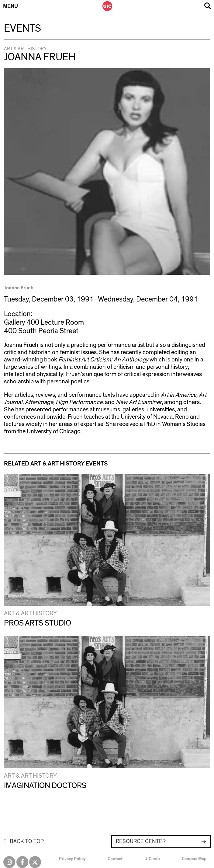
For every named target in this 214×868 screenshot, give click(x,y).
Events (22, 29)
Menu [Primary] (10, 6)
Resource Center (141, 842)
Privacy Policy (72, 859)
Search (208, 6)
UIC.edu (152, 859)
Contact (115, 859)
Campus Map (194, 859)
